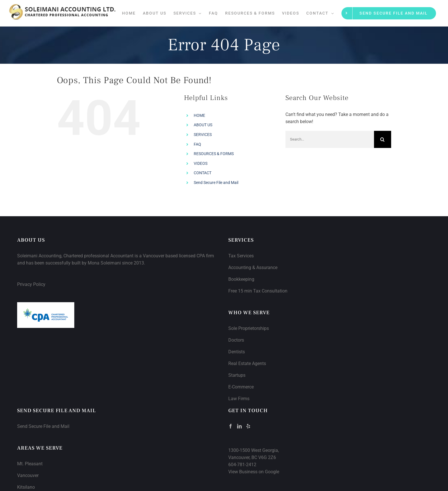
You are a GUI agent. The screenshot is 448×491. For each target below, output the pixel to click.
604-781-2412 (242, 465)
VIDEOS (201, 163)
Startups (237, 375)
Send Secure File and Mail (216, 183)
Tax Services (241, 256)
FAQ (197, 144)
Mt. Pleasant (30, 464)
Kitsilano (26, 487)
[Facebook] (231, 426)
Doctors (236, 340)
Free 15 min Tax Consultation (258, 291)
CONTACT (203, 173)
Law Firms (239, 399)
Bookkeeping (241, 279)
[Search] (383, 139)
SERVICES (203, 135)
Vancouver (28, 475)
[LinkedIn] (239, 426)
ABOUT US (203, 125)
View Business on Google (254, 472)
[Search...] (330, 139)
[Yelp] (248, 426)
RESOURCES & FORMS (214, 154)
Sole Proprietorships (249, 328)
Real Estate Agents (247, 363)
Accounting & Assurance (253, 267)
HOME (199, 115)
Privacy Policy (31, 284)
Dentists (237, 352)
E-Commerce (241, 387)
